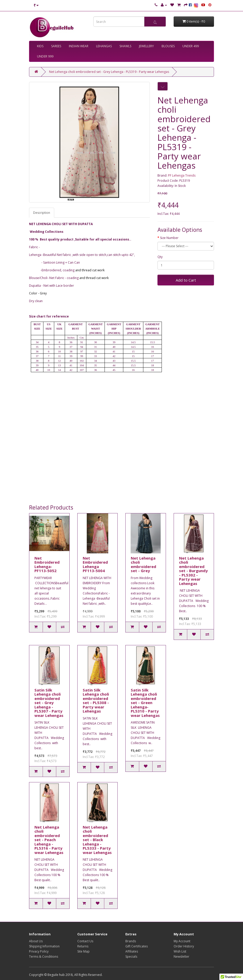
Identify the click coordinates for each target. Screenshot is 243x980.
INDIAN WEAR (79, 46)
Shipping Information (44, 946)
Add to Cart (186, 280)
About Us (36, 941)
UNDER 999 (45, 56)
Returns (83, 946)
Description (42, 213)
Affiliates (132, 951)
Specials (131, 957)
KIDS (40, 46)
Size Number (169, 238)
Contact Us (85, 941)
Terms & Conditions (44, 957)
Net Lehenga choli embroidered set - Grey (143, 564)
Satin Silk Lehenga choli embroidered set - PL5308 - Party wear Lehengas (96, 701)
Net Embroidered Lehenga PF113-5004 (95, 564)
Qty (160, 257)
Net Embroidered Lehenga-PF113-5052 (47, 564)
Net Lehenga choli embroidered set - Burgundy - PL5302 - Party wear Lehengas (193, 571)
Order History (184, 946)
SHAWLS (125, 46)
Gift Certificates (137, 946)
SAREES (56, 46)
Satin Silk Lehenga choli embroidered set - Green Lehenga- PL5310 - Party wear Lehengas (145, 703)
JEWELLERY (146, 46)
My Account (182, 941)
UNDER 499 (191, 46)
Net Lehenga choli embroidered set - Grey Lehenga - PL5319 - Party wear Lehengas (109, 72)
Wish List (180, 951)
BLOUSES (168, 46)
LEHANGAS (104, 46)
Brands (131, 941)
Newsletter (181, 957)
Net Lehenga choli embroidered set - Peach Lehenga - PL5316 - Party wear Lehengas (49, 840)
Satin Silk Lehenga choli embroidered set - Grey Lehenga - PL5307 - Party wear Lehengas (49, 703)
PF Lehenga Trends (182, 175)
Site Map (83, 951)
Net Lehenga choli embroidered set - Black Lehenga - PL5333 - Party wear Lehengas (97, 840)
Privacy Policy (39, 951)
